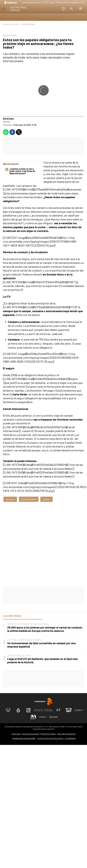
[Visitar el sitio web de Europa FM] (79, 710)
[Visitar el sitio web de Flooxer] (54, 717)
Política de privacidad (30, 734)
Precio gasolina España (31, 2)
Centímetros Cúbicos (12, 24)
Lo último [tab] (51, 616)
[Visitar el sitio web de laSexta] (18, 710)
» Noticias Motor (28, 24)
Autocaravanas (29, 499)
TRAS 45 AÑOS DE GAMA (19, 655)
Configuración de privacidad (24, 738)
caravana (10, 499)
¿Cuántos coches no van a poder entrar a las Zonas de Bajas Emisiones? (20, 171)
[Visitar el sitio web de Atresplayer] (43, 717)
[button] (71, 9)
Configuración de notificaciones (50, 738)
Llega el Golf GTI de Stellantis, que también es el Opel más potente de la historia (42, 660)
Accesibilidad (70, 738)
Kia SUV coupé (48, 2)
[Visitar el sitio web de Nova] (38, 710)
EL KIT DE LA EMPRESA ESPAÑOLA (25, 640)
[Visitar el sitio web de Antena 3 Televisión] (8, 710)
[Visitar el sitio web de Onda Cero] (69, 710)
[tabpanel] (43, 643)
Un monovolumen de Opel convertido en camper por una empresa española (41, 645)
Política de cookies (48, 734)
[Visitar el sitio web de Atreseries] (59, 710)
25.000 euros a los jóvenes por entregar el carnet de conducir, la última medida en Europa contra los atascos (45, 629)
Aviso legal (16, 734)
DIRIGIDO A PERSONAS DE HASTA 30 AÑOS (28, 624)
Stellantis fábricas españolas (68, 2)
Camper (46, 499)
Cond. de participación (66, 734)
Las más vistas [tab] (12, 616)
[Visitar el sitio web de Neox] (28, 710)
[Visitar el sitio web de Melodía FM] (33, 717)
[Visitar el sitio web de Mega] (49, 710)
